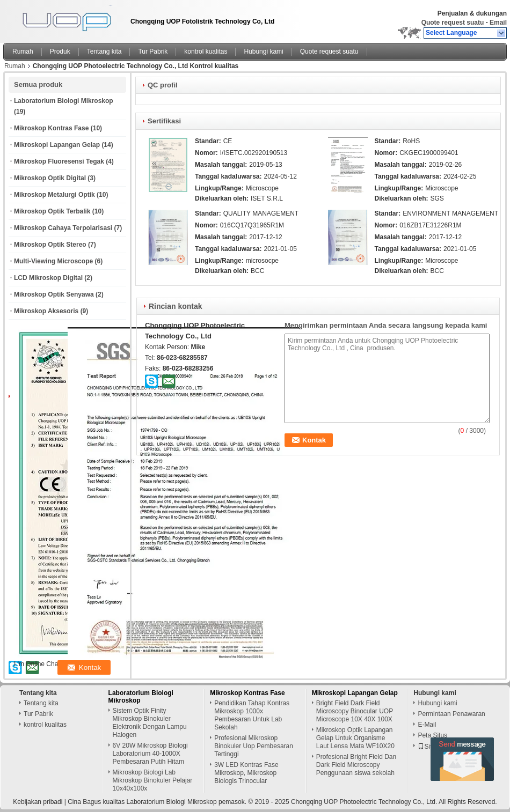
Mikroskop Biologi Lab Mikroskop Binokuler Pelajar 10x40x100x (153, 780)
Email (498, 23)
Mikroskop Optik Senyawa (54, 294)
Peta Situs (432, 735)
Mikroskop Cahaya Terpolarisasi (63, 228)
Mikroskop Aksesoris (46, 311)
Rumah (23, 51)
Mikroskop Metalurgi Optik (54, 195)
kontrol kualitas (206, 51)
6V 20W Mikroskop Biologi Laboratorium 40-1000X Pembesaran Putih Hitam (150, 754)
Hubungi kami (263, 51)
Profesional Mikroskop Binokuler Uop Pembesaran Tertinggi (254, 746)
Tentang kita (104, 51)
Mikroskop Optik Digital (50, 178)
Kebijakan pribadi (38, 802)
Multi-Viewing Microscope (53, 261)
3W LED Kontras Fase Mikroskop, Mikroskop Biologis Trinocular (246, 773)
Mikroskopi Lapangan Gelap (57, 145)
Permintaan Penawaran (451, 714)
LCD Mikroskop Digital (48, 278)
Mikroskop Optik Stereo (50, 245)
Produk (60, 51)
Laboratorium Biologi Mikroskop (64, 101)
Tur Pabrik (153, 51)
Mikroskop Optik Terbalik (52, 211)
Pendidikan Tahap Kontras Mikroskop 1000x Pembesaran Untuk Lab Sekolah (252, 715)
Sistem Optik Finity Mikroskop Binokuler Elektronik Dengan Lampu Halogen (150, 723)
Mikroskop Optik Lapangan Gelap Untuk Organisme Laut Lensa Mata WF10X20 (355, 738)
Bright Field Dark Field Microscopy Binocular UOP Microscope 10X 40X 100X (355, 711)
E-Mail (427, 725)
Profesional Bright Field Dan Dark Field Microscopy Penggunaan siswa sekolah (356, 765)
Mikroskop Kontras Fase (51, 128)
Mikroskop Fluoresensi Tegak (59, 161)
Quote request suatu (453, 23)
